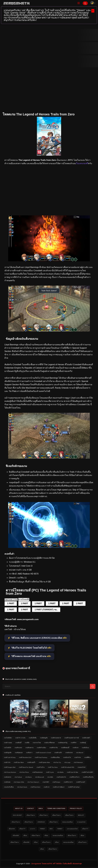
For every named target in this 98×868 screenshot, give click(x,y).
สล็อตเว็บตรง (31, 815)
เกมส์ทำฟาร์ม (54, 748)
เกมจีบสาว (29, 753)
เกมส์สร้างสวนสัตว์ (87, 772)
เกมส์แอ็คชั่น (33, 738)
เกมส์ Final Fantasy (41, 757)
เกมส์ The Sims (53, 767)
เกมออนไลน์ (81, 767)
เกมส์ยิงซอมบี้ (65, 748)
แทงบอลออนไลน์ (72, 829)
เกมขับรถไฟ (67, 757)
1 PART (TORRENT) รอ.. (46, 610)
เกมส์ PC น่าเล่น (20, 738)
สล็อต (25, 836)
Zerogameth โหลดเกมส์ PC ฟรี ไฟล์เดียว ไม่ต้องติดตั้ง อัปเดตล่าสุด (57, 864)
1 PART (11, 603)
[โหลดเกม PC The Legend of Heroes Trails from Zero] (49, 261)
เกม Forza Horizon (10, 772)
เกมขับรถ (76, 748)
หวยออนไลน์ (81, 822)
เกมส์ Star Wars (19, 762)
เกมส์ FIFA (78, 757)
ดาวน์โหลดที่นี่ (24, 600)
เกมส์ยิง (27, 743)
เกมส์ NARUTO (61, 777)
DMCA (41, 809)
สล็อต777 (22, 829)
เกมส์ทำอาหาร (68, 782)
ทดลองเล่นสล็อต (68, 822)
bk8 (51, 829)
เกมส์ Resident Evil (25, 757)
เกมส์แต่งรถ (8, 777)
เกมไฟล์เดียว (8, 738)
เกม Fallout (18, 777)
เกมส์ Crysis (50, 772)
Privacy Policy (76, 809)
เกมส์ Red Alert (35, 787)
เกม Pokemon (78, 762)
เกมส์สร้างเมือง (41, 748)
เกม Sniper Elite (19, 782)
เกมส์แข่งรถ (69, 753)
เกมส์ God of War (73, 772)
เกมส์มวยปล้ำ (31, 762)
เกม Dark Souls (22, 787)
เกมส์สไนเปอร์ (81, 782)
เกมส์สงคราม (29, 748)
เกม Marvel (80, 753)
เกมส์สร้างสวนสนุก (74, 787)
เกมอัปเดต (7, 782)
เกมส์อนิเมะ (85, 748)
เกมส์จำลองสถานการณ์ (72, 738)
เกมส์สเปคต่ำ (86, 738)
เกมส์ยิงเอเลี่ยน (55, 757)
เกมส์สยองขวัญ (63, 743)
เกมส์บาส (47, 787)
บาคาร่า (33, 829)
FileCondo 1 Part (11, 600)
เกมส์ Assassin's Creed (43, 753)
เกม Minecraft (40, 777)
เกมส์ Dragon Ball (10, 767)
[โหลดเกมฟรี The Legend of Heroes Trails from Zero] (49, 331)
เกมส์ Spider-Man (44, 762)
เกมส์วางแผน (8, 743)
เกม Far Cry (57, 762)
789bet (42, 829)
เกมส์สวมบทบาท (56, 738)
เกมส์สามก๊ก (58, 753)
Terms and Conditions (56, 809)
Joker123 (41, 822)
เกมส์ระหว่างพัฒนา (59, 787)
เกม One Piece (24, 772)
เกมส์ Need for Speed (26, 767)
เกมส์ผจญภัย (44, 738)
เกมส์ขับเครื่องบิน (88, 777)
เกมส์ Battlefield (37, 772)
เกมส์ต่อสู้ (83, 743)
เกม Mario (28, 777)
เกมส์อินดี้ (18, 743)
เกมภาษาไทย (37, 743)
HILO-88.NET (17, 815)
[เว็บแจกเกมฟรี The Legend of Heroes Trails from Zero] (49, 458)
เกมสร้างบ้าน (41, 767)
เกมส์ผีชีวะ (87, 757)
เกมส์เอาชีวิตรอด (49, 743)
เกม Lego (67, 762)
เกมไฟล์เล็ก (8, 748)
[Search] (85, 3)
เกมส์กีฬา (74, 743)
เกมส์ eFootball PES (68, 767)
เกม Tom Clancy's (33, 782)
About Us (19, 809)
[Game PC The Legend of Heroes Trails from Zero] (49, 547)
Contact (30, 809)
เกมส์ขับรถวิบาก (74, 777)
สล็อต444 (12, 829)
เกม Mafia (60, 772)
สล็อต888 (16, 836)
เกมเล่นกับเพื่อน (9, 787)
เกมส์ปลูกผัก (8, 753)
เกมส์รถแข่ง (18, 748)
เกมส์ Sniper (56, 782)
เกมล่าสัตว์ (46, 782)
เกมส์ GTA (7, 762)
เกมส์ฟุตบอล (19, 753)
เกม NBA (50, 777)
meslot (81, 815)
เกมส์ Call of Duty (10, 757)
